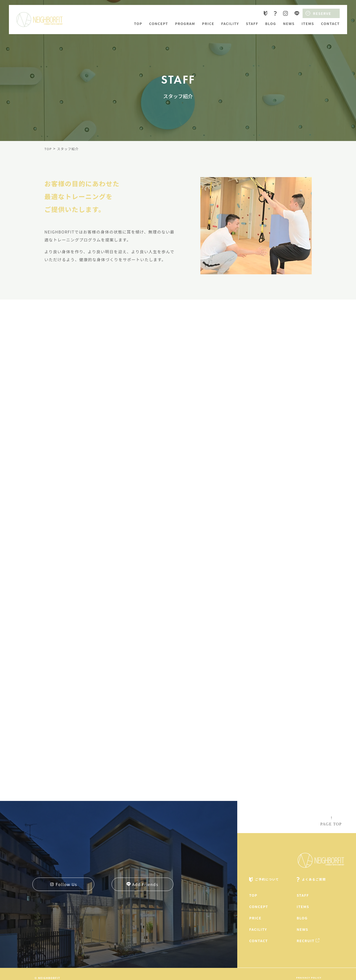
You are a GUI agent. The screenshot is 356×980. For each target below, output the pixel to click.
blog (271, 23)
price (208, 23)
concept (159, 23)
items (308, 23)
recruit (306, 941)
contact (330, 23)
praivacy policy (309, 978)
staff (252, 23)
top (138, 23)
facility (230, 23)
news (289, 23)
